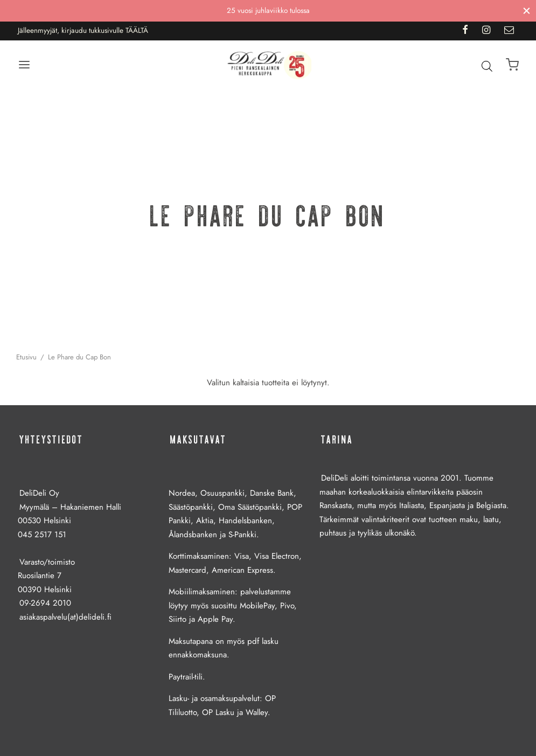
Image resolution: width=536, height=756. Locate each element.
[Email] (509, 31)
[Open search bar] (487, 66)
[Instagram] (486, 31)
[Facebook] (465, 31)
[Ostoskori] (512, 65)
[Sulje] (527, 11)
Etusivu (26, 357)
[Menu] (24, 65)
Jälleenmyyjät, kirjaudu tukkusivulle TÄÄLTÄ (83, 30)
